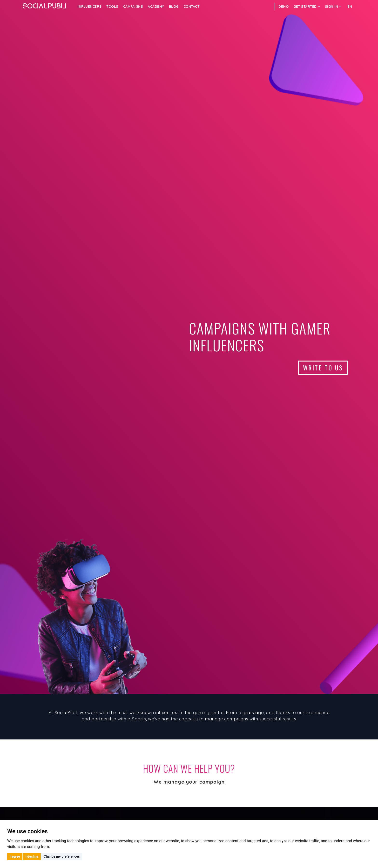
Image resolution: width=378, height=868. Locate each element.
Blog (174, 7)
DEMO (283, 7)
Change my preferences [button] (62, 856)
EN (350, 7)
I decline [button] (32, 856)
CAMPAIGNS (133, 7)
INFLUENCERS (90, 7)
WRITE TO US (323, 368)
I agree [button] (15, 856)
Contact (192, 7)
